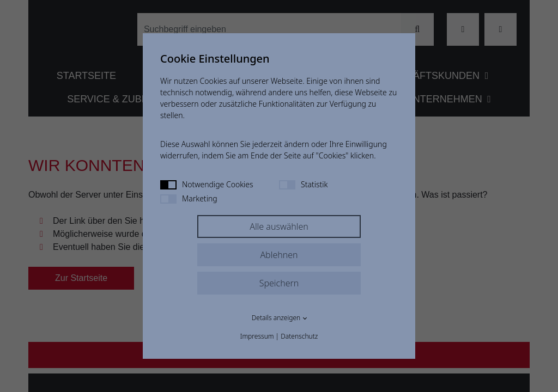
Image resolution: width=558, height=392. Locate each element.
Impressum (257, 336)
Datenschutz (299, 336)
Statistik (303, 184)
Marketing (189, 198)
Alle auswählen (279, 226)
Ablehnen (279, 255)
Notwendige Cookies (207, 184)
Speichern (279, 283)
